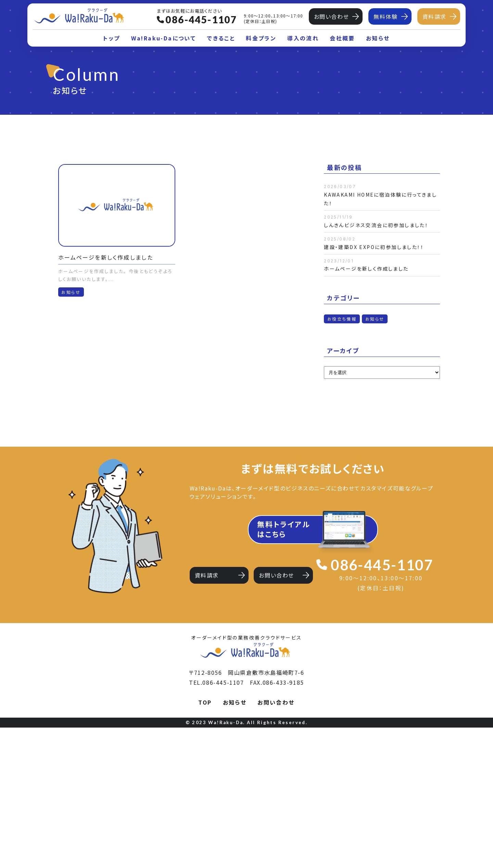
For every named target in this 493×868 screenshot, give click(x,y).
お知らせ (378, 38)
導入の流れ (303, 38)
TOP (205, 843)
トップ (111, 38)
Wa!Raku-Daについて (164, 38)
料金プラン (261, 38)
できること (221, 38)
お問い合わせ (332, 16)
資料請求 (434, 16)
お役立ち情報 (342, 319)
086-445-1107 (382, 565)
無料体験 (385, 16)
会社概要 (342, 38)
